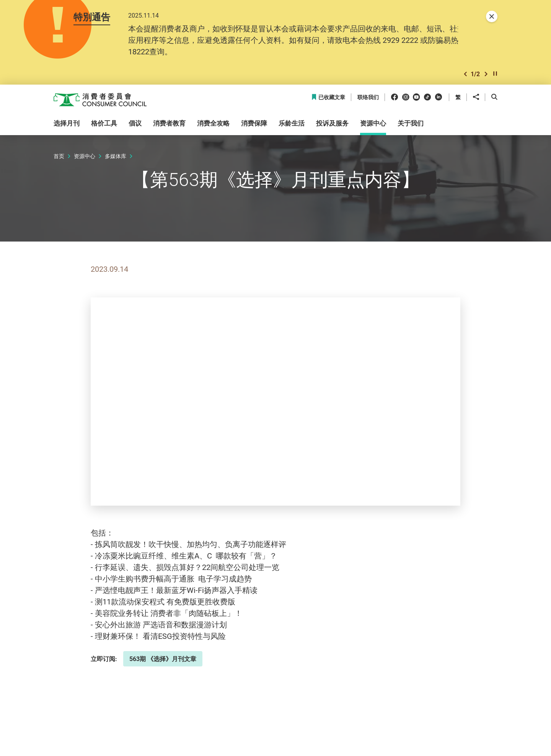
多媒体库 (116, 156)
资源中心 (85, 156)
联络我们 (368, 97)
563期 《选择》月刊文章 (163, 659)
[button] (465, 74)
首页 (59, 156)
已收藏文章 (328, 97)
